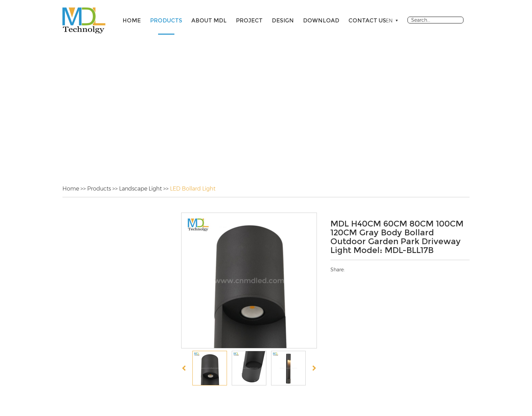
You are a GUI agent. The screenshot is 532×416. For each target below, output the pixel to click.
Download (321, 21)
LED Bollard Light (193, 189)
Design (283, 21)
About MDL (209, 21)
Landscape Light (140, 189)
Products (166, 21)
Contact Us (367, 21)
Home (132, 21)
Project (249, 21)
